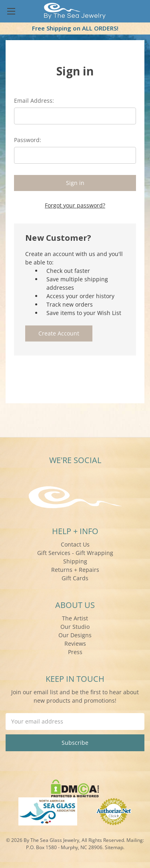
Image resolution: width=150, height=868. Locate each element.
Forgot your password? (75, 205)
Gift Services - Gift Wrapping (75, 553)
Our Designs (75, 635)
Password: (28, 140)
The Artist (75, 618)
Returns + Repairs (75, 570)
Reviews (75, 643)
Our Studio (75, 627)
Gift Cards (75, 578)
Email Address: (34, 101)
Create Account (59, 333)
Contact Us (75, 544)
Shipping (75, 561)
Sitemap (114, 847)
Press (75, 652)
